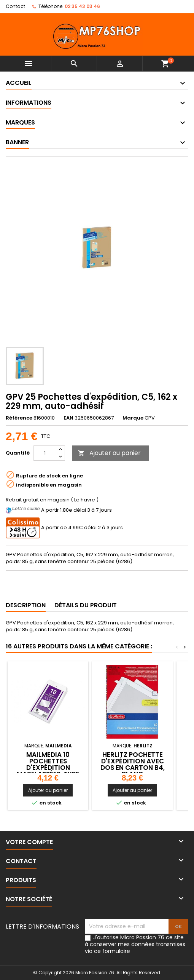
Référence (19, 418)
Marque (133, 418)
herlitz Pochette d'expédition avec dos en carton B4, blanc (133, 764)
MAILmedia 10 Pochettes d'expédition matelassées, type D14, (48, 768)
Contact (15, 6)
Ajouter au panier (109, 453)
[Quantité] (45, 453)
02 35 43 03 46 (82, 6)
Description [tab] (26, 605)
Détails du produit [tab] (86, 605)
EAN (68, 418)
